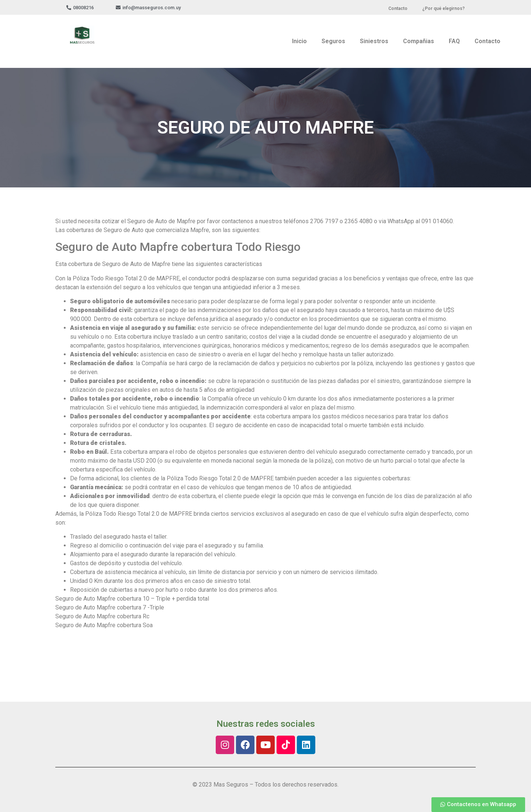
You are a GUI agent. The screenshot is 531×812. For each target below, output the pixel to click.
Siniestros (374, 41)
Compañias (419, 41)
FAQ (454, 41)
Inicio (299, 41)
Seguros (333, 41)
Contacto (487, 41)
